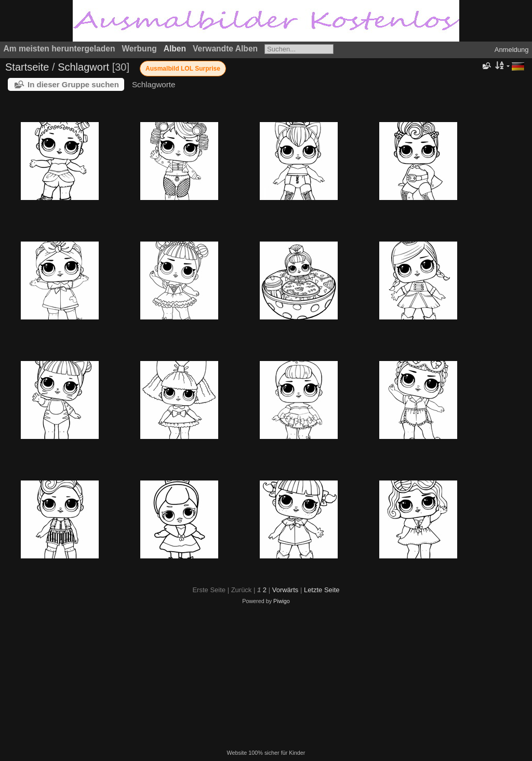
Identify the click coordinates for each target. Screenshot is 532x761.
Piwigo (282, 601)
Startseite (27, 67)
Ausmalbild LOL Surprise (183, 69)
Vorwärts (285, 590)
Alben (175, 49)
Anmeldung (512, 50)
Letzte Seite (322, 590)
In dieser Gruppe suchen (73, 84)
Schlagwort (83, 67)
